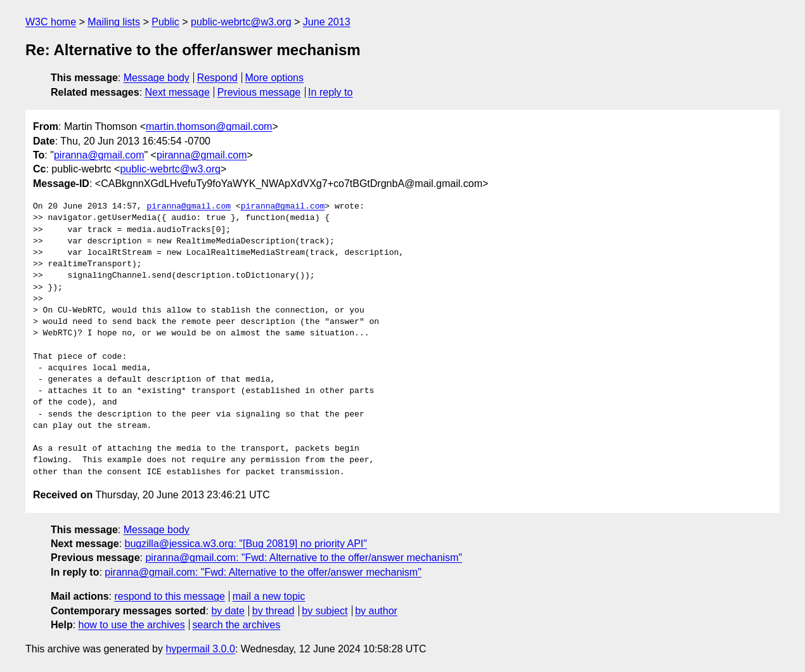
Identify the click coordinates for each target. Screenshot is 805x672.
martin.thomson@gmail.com (209, 126)
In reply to (330, 92)
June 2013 (327, 22)
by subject (325, 611)
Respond (217, 78)
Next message (177, 92)
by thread (274, 611)
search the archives (237, 625)
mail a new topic (269, 596)
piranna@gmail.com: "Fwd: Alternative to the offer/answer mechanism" (304, 558)
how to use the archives (132, 625)
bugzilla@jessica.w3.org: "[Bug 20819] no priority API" (246, 544)
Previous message (259, 92)
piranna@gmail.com (99, 155)
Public (165, 22)
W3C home (51, 22)
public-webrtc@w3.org (241, 22)
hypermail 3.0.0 (200, 649)
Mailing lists (114, 22)
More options (275, 78)
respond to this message (169, 596)
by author (376, 611)
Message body (157, 78)
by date (228, 611)
